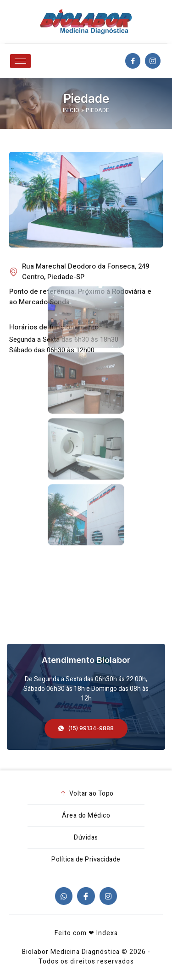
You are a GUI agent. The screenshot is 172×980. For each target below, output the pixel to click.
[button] (86, 729)
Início (71, 110)
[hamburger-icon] (20, 61)
